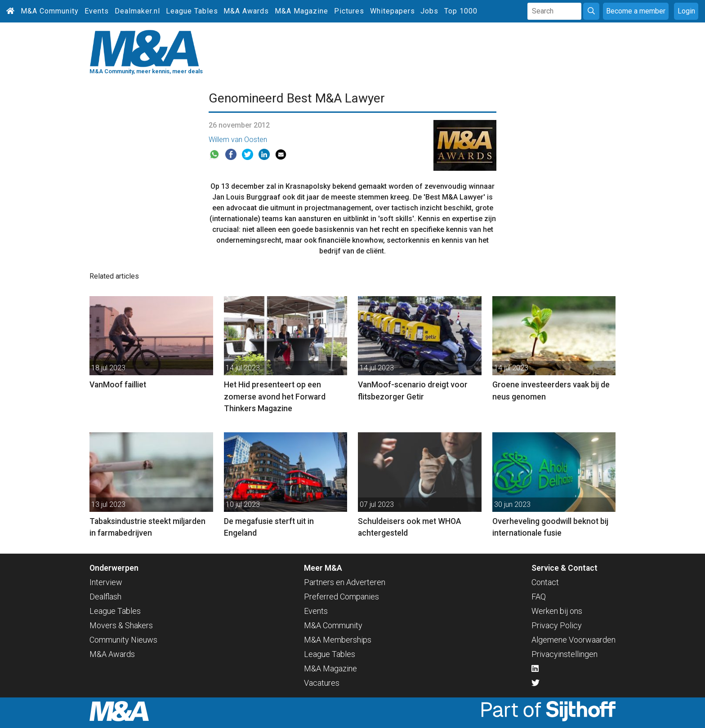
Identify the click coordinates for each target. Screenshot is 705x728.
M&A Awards (246, 11)
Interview (106, 582)
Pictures (349, 11)
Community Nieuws (123, 640)
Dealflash (105, 597)
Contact (545, 582)
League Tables (192, 11)
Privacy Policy (557, 625)
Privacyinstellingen (564, 654)
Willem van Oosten (238, 140)
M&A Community (50, 11)
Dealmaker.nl (137, 11)
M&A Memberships (338, 640)
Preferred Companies (341, 597)
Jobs (429, 11)
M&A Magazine (301, 11)
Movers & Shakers (121, 625)
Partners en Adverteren (345, 582)
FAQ (539, 597)
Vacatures (322, 683)
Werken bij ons (557, 611)
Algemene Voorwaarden (573, 640)
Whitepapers (393, 11)
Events (97, 11)
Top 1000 (461, 11)
